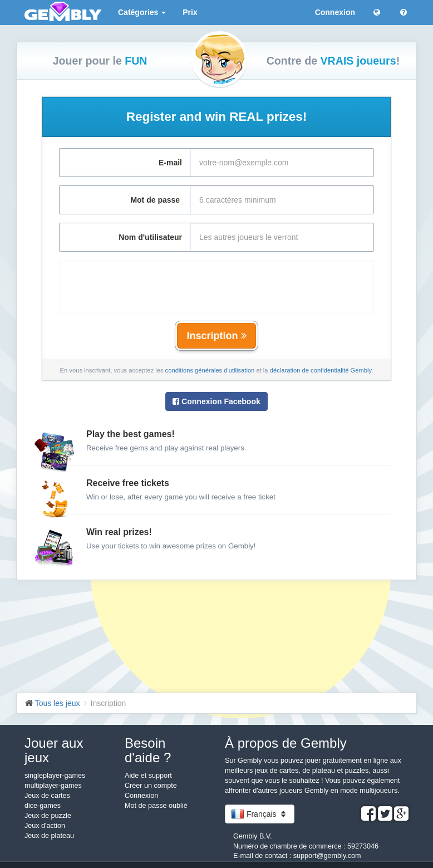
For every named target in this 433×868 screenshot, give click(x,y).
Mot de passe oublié (156, 806)
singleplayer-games (55, 776)
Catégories (142, 12)
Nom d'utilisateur (150, 237)
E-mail (170, 163)
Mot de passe (156, 200)
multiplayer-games (53, 786)
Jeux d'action (45, 826)
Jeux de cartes (47, 796)
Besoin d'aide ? (148, 750)
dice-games (43, 806)
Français (260, 814)
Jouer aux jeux (54, 750)
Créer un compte (151, 786)
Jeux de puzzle (48, 816)
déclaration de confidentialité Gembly (321, 370)
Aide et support (148, 776)
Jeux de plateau (49, 836)
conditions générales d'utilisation (210, 370)
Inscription (216, 336)
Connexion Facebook (216, 401)
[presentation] (216, 282)
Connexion (335, 12)
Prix (190, 12)
